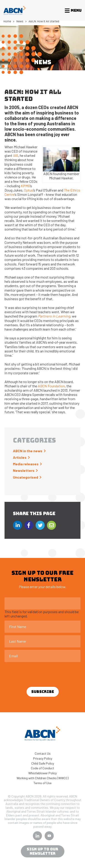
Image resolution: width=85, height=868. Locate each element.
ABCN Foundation (51, 386)
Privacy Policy (43, 758)
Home (7, 21)
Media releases (26, 464)
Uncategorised (25, 477)
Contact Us (43, 753)
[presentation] (39, 673)
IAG (16, 155)
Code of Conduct (42, 768)
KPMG (25, 186)
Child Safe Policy (43, 763)
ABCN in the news (28, 451)
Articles (20, 457)
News (20, 21)
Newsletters (24, 470)
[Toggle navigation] (72, 10)
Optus (29, 190)
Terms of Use (42, 783)
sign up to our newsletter (42, 851)
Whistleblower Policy (42, 773)
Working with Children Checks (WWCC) (43, 778)
